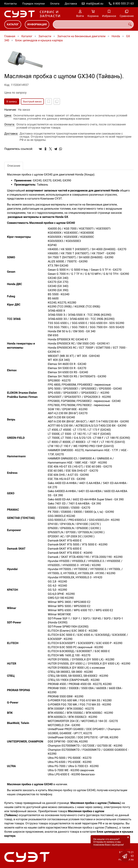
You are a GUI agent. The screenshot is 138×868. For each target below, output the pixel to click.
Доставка (71, 4)
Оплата (55, 4)
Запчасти (45, 36)
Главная (10, 36)
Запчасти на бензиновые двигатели (81, 36)
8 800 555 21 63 (123, 4)
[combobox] (93, 24)
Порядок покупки (34, 4)
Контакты (11, 4)
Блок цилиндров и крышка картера (39, 40)
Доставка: (11, 134)
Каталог (13, 24)
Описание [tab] (14, 166)
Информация (37, 24)
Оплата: (10, 124)
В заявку (12, 101)
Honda (116, 36)
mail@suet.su (95, 4)
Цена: (8, 115)
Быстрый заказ (32, 101)
